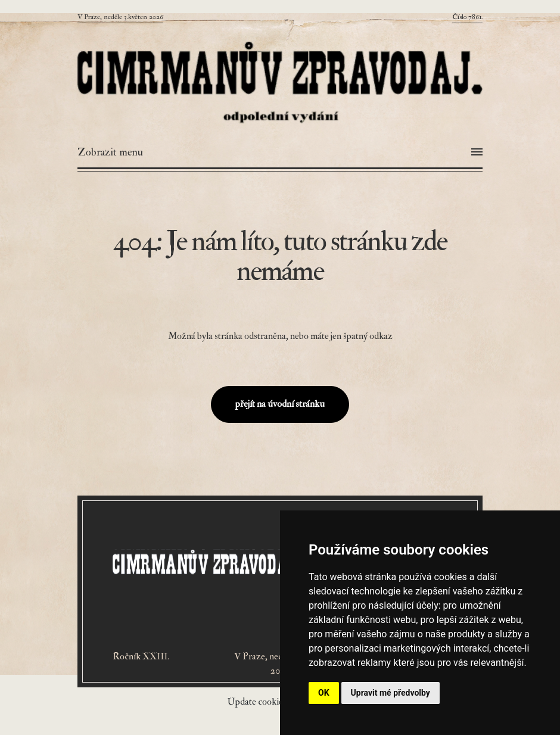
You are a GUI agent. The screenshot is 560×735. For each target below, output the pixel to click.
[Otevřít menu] (280, 152)
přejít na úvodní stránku (280, 404)
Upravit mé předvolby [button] (391, 693)
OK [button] (324, 693)
